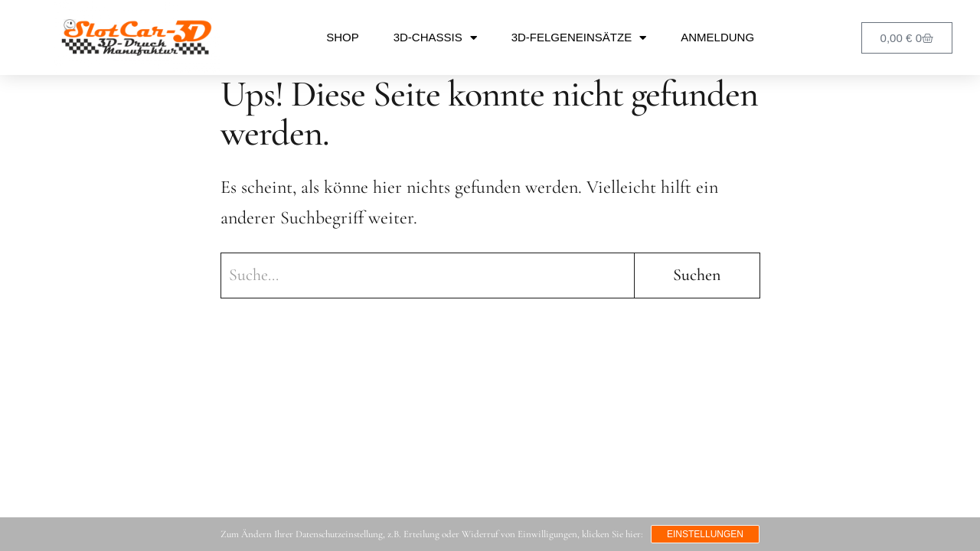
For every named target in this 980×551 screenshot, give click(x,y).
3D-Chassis (435, 38)
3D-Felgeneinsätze (579, 38)
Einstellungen (705, 534)
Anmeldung (717, 37)
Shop (343, 37)
